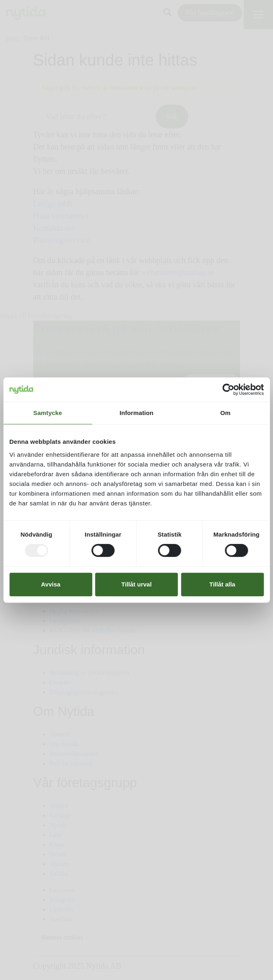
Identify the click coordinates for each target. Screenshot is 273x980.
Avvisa (51, 584)
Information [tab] (137, 413)
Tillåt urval (136, 584)
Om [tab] (225, 413)
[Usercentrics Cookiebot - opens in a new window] (228, 389)
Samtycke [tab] (48, 413)
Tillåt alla (222, 584)
